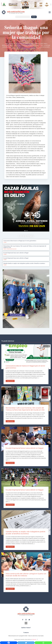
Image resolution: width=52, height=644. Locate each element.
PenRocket (34, 639)
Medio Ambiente (7, 249)
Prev (4, 208)
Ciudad (5, 242)
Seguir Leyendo (10, 381)
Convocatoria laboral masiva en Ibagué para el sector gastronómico (25, 367)
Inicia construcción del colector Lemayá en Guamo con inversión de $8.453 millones (26, 575)
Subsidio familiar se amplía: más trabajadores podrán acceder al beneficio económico (26, 533)
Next (48, 208)
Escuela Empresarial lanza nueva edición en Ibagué (25, 448)
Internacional (13, 249)
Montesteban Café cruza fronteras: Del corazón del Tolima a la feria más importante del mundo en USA (25, 409)
